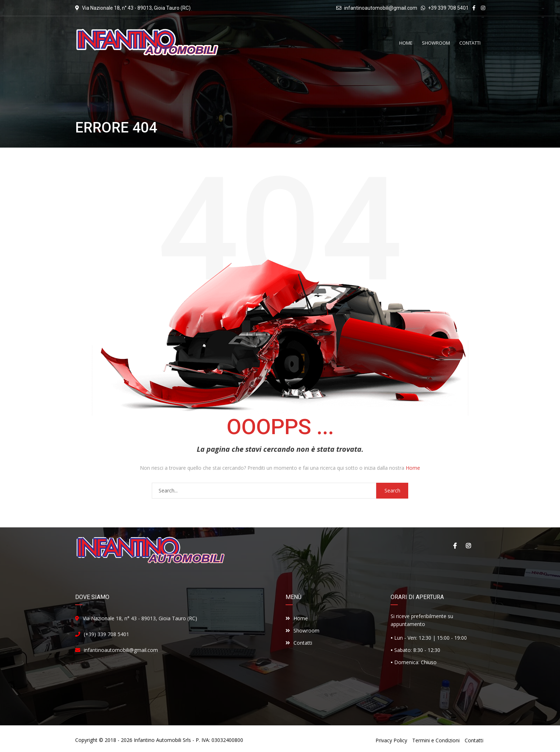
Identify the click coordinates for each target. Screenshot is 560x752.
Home (413, 468)
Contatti (299, 643)
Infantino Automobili (158, 740)
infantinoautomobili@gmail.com (381, 8)
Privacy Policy (391, 740)
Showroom (302, 631)
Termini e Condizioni (436, 740)
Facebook (455, 546)
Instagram (468, 546)
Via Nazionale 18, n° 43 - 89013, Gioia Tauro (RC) (140, 618)
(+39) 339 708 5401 (106, 634)
